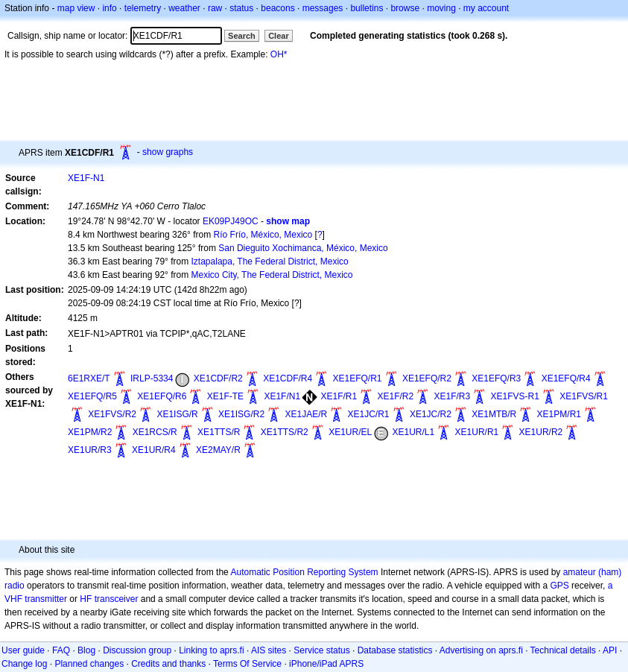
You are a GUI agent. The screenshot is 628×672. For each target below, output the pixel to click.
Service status (321, 650)
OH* (279, 54)
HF (86, 599)
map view (76, 8)
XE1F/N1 (282, 396)
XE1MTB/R (494, 414)
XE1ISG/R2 (241, 414)
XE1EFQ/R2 (427, 378)
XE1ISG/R (177, 414)
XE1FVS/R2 (112, 414)
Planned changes (89, 664)
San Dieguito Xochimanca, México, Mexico (303, 248)
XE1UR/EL (350, 432)
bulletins (367, 8)
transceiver (117, 599)
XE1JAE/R (306, 414)
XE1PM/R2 (90, 432)
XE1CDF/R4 (288, 378)
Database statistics (395, 650)
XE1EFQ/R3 (496, 378)
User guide (23, 650)
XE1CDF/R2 (218, 378)
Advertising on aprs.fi (481, 650)
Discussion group (137, 650)
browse (405, 8)
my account (486, 8)
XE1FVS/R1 (584, 396)
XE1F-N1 (86, 178)
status (241, 8)
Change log (24, 664)
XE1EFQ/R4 (566, 378)
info (109, 8)
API (610, 650)
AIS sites (269, 650)
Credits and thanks (168, 664)
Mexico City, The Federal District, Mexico (272, 275)
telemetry (143, 8)
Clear (279, 36)
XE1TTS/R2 (285, 432)
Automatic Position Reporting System (304, 572)
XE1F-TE (225, 396)
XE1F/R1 (339, 396)
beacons (277, 8)
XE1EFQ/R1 (358, 378)
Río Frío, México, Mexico (263, 235)
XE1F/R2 (395, 396)
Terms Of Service (247, 664)
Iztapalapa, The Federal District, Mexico (270, 261)
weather (184, 8)
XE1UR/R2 (541, 432)
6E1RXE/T (89, 378)
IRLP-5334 (152, 378)
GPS (559, 586)
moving (441, 8)
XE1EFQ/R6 (162, 396)
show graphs (168, 152)
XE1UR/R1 (477, 432)
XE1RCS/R (155, 432)
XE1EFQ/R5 (92, 396)
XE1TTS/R (219, 432)
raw (215, 8)
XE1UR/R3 (90, 450)
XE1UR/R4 (154, 450)
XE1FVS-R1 (515, 396)
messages (323, 8)
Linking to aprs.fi (211, 650)
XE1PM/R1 (559, 414)
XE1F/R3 (453, 396)
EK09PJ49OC (231, 221)
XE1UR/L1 (414, 432)
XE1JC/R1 (369, 414)
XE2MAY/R (218, 450)
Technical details (563, 650)
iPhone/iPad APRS (326, 664)
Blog (86, 650)
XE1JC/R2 (431, 414)
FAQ (61, 650)
